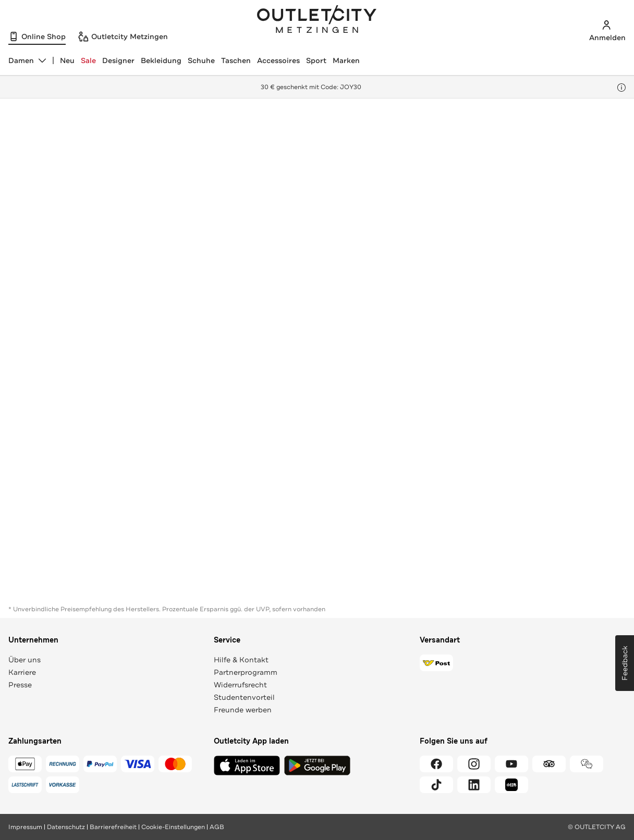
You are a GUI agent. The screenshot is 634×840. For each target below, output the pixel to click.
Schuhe (201, 60)
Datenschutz (66, 827)
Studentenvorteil (244, 697)
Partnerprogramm (246, 672)
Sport (316, 60)
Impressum (25, 827)
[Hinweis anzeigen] (621, 88)
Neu (67, 60)
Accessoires (278, 60)
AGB (217, 827)
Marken (346, 60)
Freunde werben (243, 710)
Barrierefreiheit (113, 827)
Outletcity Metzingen (317, 20)
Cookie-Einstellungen (173, 827)
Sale (88, 60)
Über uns (25, 660)
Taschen (236, 60)
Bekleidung (161, 60)
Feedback (625, 663)
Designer (118, 60)
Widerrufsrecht (240, 685)
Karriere (22, 672)
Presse (20, 685)
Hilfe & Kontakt (241, 660)
